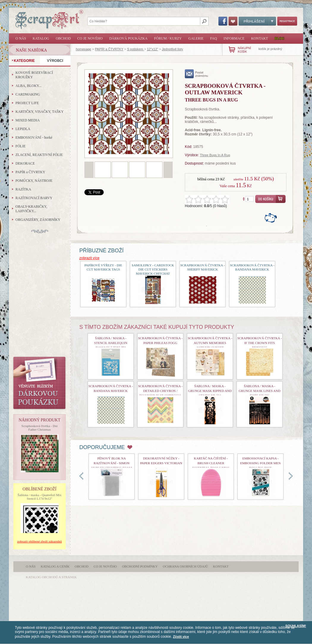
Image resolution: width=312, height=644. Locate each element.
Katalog (41, 38)
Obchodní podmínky (140, 566)
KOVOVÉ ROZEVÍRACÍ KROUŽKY (34, 75)
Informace (234, 38)
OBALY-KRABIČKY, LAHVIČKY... (31, 209)
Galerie (196, 38)
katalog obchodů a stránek (51, 577)
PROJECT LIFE (27, 103)
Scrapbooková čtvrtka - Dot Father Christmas (40, 428)
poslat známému (197, 74)
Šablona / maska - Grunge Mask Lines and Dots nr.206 (259, 391)
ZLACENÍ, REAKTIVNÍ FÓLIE (39, 155)
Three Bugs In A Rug (215, 155)
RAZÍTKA (23, 189)
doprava (291, 476)
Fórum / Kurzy (168, 38)
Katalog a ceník (55, 566)
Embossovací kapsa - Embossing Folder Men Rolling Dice (260, 463)
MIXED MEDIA (28, 120)
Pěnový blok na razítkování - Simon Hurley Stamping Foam (112, 463)
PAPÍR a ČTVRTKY (109, 49)
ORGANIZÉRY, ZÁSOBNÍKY (38, 220)
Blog (279, 38)
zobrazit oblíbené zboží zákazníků (40, 541)
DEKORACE (25, 163)
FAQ (213, 38)
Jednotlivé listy (173, 49)
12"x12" (152, 49)
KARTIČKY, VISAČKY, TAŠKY (40, 112)
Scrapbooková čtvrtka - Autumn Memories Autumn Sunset (210, 343)
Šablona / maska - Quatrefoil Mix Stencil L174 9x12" (40, 497)
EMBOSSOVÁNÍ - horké (34, 137)
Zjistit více (181, 637)
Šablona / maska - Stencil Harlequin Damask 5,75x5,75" (111, 343)
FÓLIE (21, 146)
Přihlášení (257, 21)
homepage (83, 49)
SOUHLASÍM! (296, 626)
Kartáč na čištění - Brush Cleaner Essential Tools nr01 (211, 463)
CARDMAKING (28, 94)
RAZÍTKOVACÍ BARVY (34, 198)
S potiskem (135, 49)
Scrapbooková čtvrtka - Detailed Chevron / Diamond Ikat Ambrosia (160, 391)
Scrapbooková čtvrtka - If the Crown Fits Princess (260, 343)
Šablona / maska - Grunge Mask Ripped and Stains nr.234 (210, 391)
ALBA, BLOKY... (28, 86)
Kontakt (260, 38)
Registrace (287, 21)
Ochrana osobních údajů (185, 566)
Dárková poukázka (128, 38)
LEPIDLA (23, 129)
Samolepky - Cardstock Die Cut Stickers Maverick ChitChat (153, 269)
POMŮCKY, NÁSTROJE (34, 181)
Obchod (63, 38)
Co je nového (90, 38)
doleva (81, 476)
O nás (21, 38)
